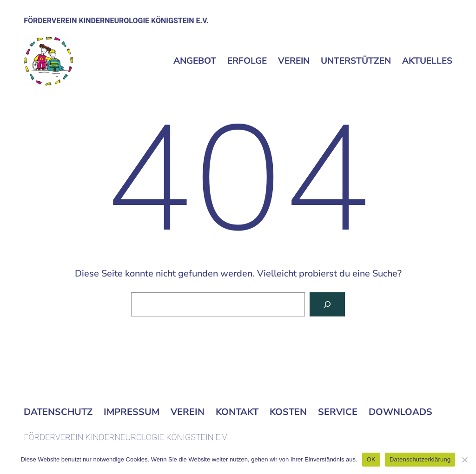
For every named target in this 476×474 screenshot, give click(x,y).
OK (371, 459)
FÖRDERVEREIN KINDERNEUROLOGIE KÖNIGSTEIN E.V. (116, 21)
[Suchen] (327, 304)
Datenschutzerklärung (420, 459)
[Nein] (464, 460)
